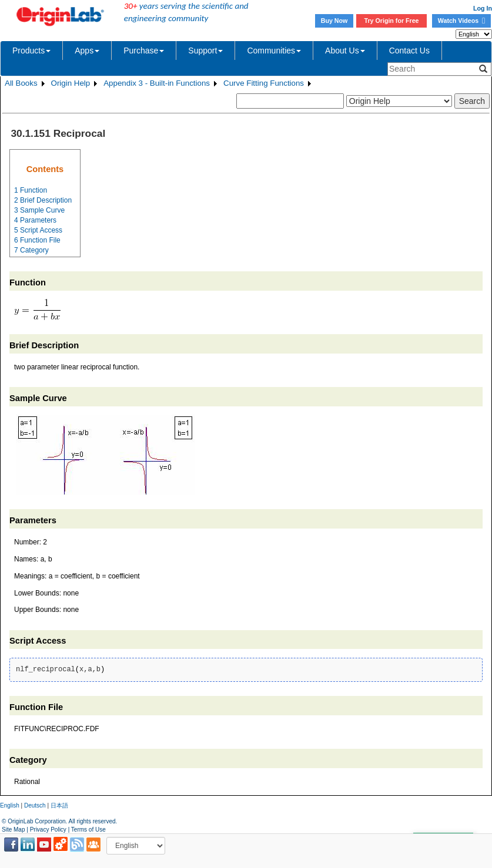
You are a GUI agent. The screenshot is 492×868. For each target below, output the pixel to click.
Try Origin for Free (392, 21)
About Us (345, 51)
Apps (87, 51)
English (10, 805)
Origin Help (71, 83)
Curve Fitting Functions (264, 83)
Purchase (144, 51)
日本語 (59, 805)
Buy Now (334, 21)
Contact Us (409, 51)
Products (31, 51)
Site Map (13, 830)
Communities (274, 51)
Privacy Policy (48, 830)
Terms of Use (88, 830)
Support (205, 51)
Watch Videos (461, 21)
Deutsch (35, 805)
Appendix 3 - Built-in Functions (157, 83)
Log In (483, 8)
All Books (21, 83)
